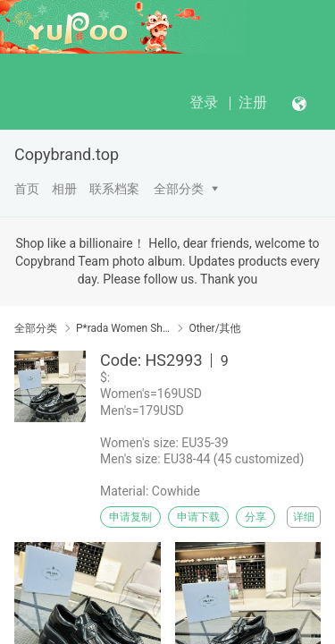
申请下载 (198, 517)
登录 (204, 102)
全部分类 (179, 189)
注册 (253, 102)
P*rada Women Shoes (123, 328)
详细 (304, 517)
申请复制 (130, 517)
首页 (27, 189)
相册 (64, 189)
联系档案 (114, 189)
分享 (255, 517)
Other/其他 (214, 328)
